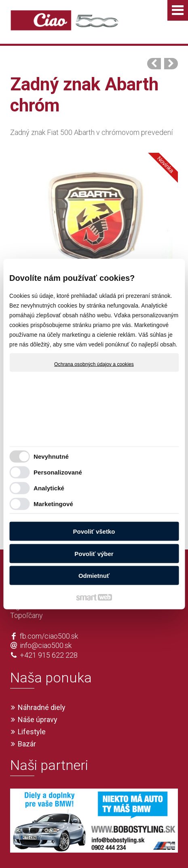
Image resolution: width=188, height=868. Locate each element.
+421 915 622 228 (49, 626)
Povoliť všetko (94, 531)
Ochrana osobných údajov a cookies (94, 364)
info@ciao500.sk (46, 617)
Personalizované (58, 472)
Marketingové (53, 503)
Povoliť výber (94, 553)
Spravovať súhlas (144, 849)
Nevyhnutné (51, 456)
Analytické (49, 488)
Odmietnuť (94, 576)
